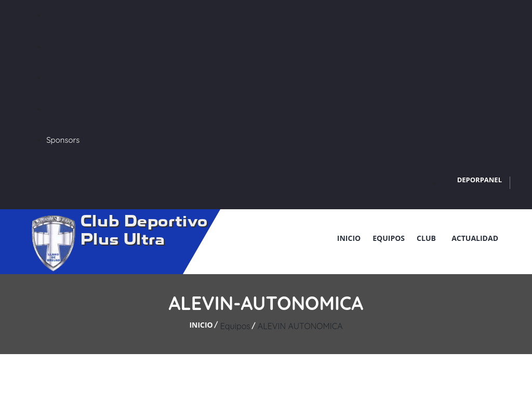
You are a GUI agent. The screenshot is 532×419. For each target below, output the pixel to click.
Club (428, 238)
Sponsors (63, 140)
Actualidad (475, 238)
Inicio (349, 238)
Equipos (389, 238)
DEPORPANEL (480, 180)
